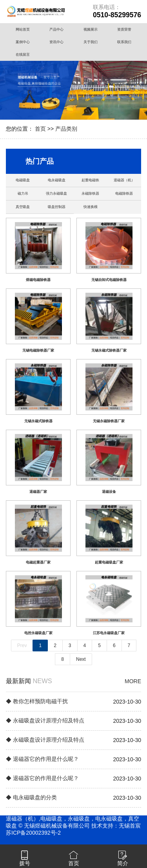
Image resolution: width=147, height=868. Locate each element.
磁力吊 (23, 193)
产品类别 (66, 129)
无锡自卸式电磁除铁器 (109, 280)
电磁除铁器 (124, 193)
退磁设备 (109, 492)
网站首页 (23, 29)
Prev (22, 646)
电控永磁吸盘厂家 (38, 633)
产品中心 (56, 29)
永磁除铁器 (90, 193)
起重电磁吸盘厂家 (109, 562)
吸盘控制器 (57, 207)
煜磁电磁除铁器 (38, 280)
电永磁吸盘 (57, 180)
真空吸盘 (23, 207)
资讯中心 (56, 42)
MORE (133, 681)
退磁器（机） (124, 180)
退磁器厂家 (38, 492)
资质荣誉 (124, 29)
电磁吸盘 (23, 180)
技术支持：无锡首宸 (116, 826)
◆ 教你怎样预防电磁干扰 (37, 701)
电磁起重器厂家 (38, 562)
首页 (40, 129)
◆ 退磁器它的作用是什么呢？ (42, 759)
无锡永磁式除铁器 (38, 421)
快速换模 (91, 207)
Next (81, 659)
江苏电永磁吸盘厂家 (109, 633)
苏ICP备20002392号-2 (33, 833)
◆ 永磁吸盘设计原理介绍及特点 (45, 720)
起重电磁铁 (90, 180)
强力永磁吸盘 (56, 193)
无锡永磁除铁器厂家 (109, 421)
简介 (123, 863)
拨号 (25, 863)
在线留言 (23, 55)
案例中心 (23, 42)
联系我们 (124, 42)
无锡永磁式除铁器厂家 (109, 350)
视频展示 (91, 29)
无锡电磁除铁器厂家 (38, 350)
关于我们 (91, 42)
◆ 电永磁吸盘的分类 (31, 797)
